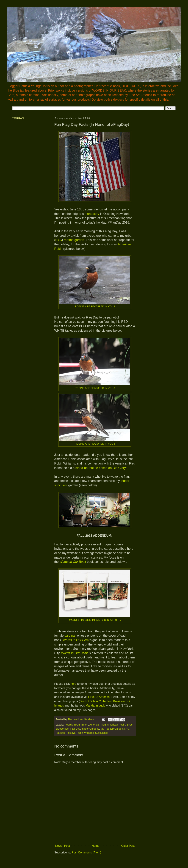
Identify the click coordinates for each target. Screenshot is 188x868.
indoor (125, 481)
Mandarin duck (95, 705)
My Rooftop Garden (112, 729)
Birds (130, 725)
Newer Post (63, 846)
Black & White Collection (96, 701)
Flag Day (75, 729)
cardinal (70, 636)
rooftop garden (74, 240)
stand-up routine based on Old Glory (100, 468)
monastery (92, 214)
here (74, 684)
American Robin (116, 725)
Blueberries (62, 729)
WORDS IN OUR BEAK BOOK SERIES (95, 620)
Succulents (101, 733)
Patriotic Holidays (66, 733)
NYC (59, 240)
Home (96, 846)
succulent (61, 485)
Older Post (128, 846)
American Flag (98, 725)
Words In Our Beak (76, 640)
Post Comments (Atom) (86, 852)
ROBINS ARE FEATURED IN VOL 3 (95, 306)
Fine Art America (99, 697)
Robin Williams (85, 733)
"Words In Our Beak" (76, 725)
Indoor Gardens (90, 729)
